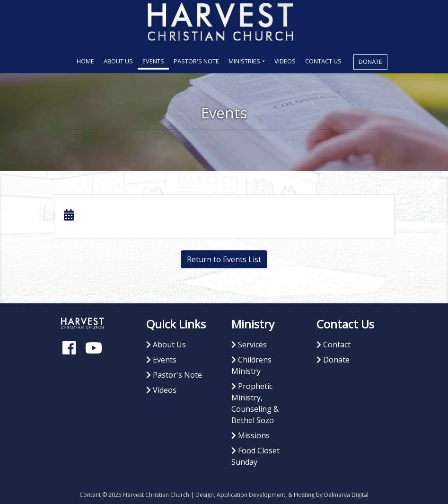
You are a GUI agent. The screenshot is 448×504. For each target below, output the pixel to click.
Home (88, 61)
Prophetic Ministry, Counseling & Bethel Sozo (255, 403)
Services (249, 345)
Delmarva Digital (346, 495)
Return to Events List (224, 259)
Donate (370, 62)
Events (153, 61)
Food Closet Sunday (255, 456)
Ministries (244, 61)
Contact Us (323, 61)
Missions (250, 435)
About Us (118, 61)
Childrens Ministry (251, 365)
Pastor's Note (196, 61)
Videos (285, 61)
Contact (334, 345)
